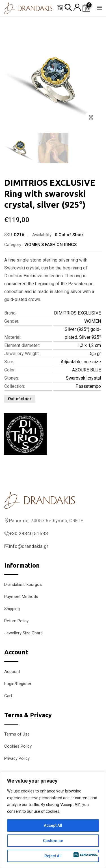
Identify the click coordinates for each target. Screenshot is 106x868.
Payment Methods (21, 597)
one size (92, 362)
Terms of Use (17, 734)
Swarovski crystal (83, 378)
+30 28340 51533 (29, 533)
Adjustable (71, 362)
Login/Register (18, 684)
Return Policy (16, 621)
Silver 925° (90, 337)
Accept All (53, 825)
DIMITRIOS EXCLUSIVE (77, 313)
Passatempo (88, 386)
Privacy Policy (17, 758)
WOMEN (93, 321)
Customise (53, 841)
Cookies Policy (18, 746)
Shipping (12, 609)
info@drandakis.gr (29, 546)
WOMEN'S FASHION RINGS (51, 245)
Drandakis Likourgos (23, 584)
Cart (8, 696)
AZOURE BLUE (86, 370)
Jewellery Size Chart (23, 633)
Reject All (53, 856)
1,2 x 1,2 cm (89, 345)
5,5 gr (95, 354)
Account (12, 672)
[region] (53, 820)
